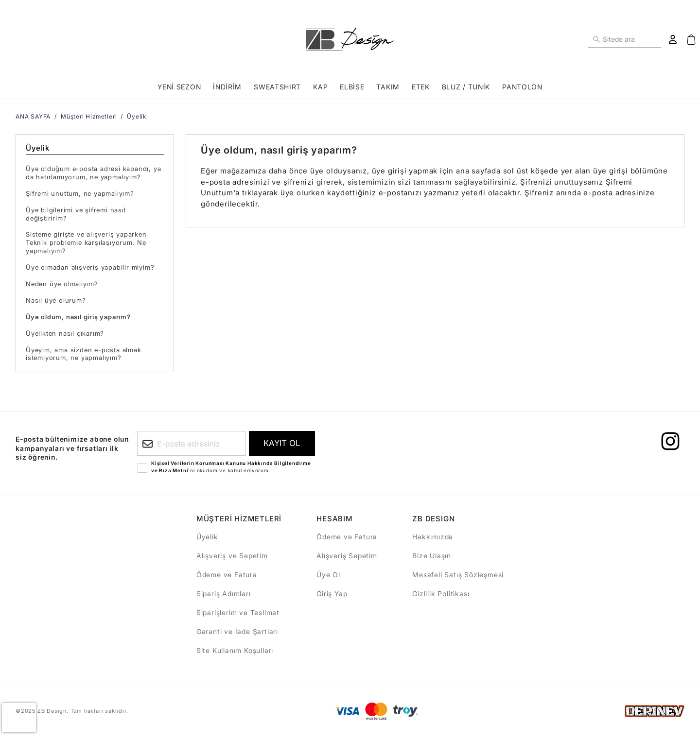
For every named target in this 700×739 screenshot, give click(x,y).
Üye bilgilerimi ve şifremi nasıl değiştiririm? (76, 214)
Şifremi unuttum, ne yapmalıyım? (80, 193)
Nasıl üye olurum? (56, 300)
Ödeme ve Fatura (227, 575)
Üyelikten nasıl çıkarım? (65, 333)
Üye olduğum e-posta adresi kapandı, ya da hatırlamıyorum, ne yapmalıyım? (93, 173)
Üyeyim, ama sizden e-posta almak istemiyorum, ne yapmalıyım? (84, 354)
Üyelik (137, 116)
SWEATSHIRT (277, 87)
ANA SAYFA (33, 116)
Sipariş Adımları (224, 593)
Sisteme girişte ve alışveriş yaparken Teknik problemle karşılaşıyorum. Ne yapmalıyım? (86, 242)
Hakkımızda (433, 537)
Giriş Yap (332, 593)
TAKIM (388, 87)
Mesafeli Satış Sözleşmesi (458, 575)
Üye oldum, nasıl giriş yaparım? (78, 317)
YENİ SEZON (179, 87)
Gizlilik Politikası (441, 593)
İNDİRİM (227, 87)
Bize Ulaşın (432, 556)
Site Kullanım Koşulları (235, 650)
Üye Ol (328, 575)
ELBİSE (352, 87)
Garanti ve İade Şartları (237, 631)
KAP (320, 87)
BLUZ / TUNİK (466, 87)
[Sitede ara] (596, 39)
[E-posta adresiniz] (192, 443)
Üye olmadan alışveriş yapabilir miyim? (90, 267)
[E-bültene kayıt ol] (282, 443)
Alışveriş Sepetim (347, 556)
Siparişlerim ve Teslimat (238, 612)
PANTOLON (522, 87)
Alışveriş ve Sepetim (232, 556)
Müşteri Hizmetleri (89, 116)
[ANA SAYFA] (350, 39)
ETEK (421, 87)
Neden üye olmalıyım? (62, 284)
